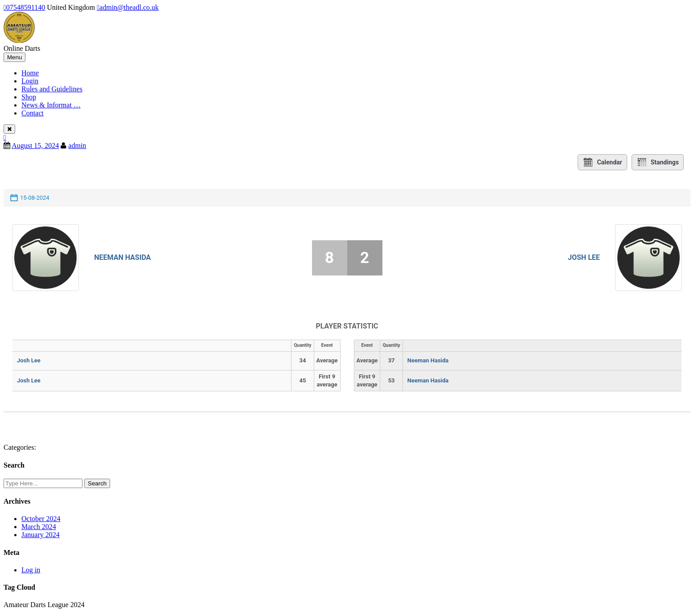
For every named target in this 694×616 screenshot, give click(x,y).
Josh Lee (584, 257)
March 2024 (39, 527)
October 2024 (41, 519)
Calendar (602, 162)
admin (77, 146)
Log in (31, 570)
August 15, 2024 (35, 146)
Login (30, 81)
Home (30, 73)
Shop (29, 97)
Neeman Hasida (122, 257)
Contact (33, 113)
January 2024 (41, 535)
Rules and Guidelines (52, 89)
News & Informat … (51, 105)
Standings (658, 162)
